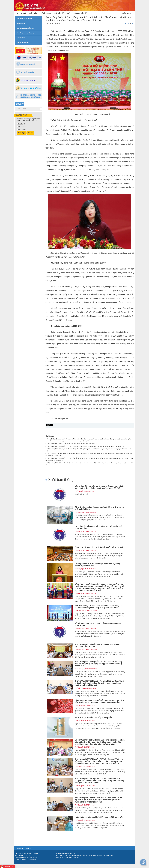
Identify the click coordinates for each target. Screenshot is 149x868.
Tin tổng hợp (21, 23)
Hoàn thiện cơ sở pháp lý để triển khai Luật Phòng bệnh (99, 817)
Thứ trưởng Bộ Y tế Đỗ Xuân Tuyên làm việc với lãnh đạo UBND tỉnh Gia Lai (72, 444)
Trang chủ (20, 848)
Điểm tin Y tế (21, 38)
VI (133, 13)
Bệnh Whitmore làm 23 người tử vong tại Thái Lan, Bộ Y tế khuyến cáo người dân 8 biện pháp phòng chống (99, 701)
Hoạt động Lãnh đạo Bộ (24, 18)
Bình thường (22, 130)
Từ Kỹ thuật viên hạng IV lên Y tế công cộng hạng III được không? (98, 624)
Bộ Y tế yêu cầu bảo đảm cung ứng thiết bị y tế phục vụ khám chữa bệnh (99, 508)
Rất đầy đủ (22, 124)
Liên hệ (28, 848)
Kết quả (30, 133)
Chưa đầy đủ (23, 127)
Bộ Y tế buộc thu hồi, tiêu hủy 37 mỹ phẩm (93, 718)
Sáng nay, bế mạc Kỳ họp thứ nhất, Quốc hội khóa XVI (99, 547)
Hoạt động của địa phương (25, 33)
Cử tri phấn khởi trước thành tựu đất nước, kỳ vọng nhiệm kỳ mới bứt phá (97, 565)
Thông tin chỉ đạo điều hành (25, 28)
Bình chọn (21, 133)
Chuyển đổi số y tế (23, 43)
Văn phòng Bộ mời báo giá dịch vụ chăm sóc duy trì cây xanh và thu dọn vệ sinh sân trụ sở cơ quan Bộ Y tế (100, 487)
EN (130, 13)
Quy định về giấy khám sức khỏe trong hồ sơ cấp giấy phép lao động (99, 527)
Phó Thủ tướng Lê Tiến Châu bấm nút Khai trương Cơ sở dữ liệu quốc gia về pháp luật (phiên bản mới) (98, 607)
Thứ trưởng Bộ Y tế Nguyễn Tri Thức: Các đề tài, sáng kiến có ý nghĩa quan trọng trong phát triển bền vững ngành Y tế (86, 446)
